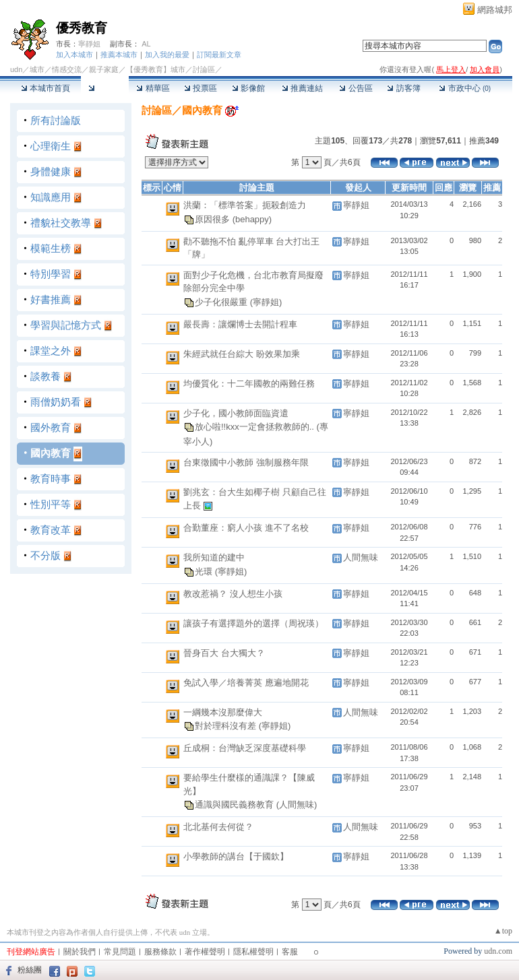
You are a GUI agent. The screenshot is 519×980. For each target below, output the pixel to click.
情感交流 (67, 69)
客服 (290, 952)
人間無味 (361, 557)
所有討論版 (56, 120)
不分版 (45, 555)
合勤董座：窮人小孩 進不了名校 (246, 528)
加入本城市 (74, 55)
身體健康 (51, 171)
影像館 (248, 88)
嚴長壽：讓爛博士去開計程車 (240, 324)
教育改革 (51, 530)
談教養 (45, 376)
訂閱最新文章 (219, 55)
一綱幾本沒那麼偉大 (223, 712)
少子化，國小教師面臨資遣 (236, 413)
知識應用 (51, 197)
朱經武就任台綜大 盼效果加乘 (242, 354)
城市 (37, 69)
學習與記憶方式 (66, 325)
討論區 (105, 88)
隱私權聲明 (253, 952)
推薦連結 (302, 88)
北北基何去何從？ (218, 827)
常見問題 (120, 952)
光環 (205, 571)
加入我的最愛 (167, 55)
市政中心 (465, 88)
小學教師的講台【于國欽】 (236, 856)
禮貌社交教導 (61, 223)
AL (146, 44)
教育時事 (51, 479)
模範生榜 (51, 248)
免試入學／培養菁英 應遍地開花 (246, 683)
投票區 (201, 88)
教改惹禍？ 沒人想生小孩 (233, 594)
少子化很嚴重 (222, 301)
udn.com (498, 951)
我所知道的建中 (214, 557)
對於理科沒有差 (227, 726)
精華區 (153, 88)
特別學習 (51, 274)
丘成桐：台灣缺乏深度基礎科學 (245, 748)
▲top (503, 931)
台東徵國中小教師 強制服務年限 (246, 462)
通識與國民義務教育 (236, 805)
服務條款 (160, 952)
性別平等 (51, 504)
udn (16, 69)
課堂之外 (51, 351)
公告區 (356, 88)
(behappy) (252, 219)
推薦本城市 (119, 55)
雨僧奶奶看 (56, 402)
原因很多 (214, 219)
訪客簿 (403, 88)
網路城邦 (495, 10)
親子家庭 (104, 69)
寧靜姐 (89, 44)
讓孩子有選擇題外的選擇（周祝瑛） (253, 623)
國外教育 (51, 427)
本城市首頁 (45, 88)
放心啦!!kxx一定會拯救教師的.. (256, 427)
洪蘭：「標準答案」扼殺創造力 (245, 205)
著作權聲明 (205, 952)
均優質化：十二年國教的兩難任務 (249, 384)
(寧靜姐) (266, 301)
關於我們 (80, 952)
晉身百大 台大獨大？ (224, 653)
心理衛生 (51, 146)
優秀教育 (82, 28)
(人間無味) (297, 805)
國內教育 (51, 453)
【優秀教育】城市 (156, 69)
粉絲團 (30, 970)
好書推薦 (51, 299)
